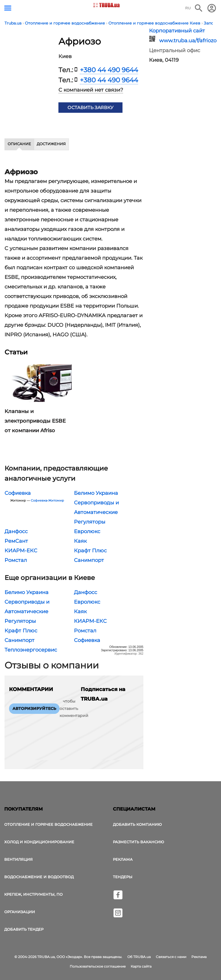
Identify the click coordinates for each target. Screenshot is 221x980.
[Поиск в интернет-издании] (199, 8)
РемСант (16, 541)
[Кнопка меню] (8, 8)
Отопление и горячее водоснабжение (48, 824)
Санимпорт (89, 560)
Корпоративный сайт (177, 31)
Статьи (16, 352)
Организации (20, 912)
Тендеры (123, 877)
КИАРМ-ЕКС (21, 551)
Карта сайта (141, 966)
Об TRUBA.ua (139, 957)
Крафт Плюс (90, 551)
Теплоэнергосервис (31, 650)
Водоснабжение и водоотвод (39, 877)
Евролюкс (87, 531)
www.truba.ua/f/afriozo (185, 41)
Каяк (80, 541)
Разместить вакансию (138, 842)
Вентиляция (18, 859)
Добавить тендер (24, 929)
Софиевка (18, 493)
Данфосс (16, 531)
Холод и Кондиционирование (39, 842)
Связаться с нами (171, 957)
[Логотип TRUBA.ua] (106, 5)
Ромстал (16, 560)
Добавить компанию (137, 824)
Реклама (123, 859)
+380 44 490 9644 (109, 70)
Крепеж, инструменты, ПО (33, 894)
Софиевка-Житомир (47, 501)
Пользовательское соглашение (98, 966)
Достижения (51, 144)
